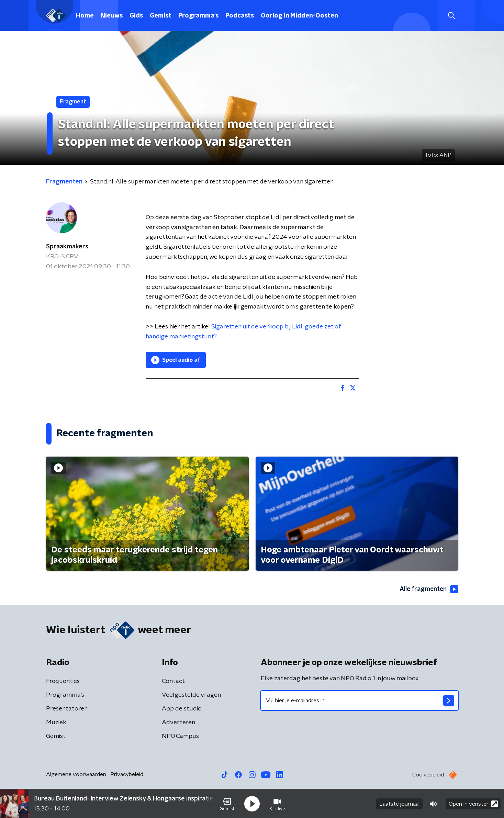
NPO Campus (180, 736)
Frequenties (63, 681)
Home (85, 16)
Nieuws (112, 16)
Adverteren (178, 722)
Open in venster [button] (473, 803)
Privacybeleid (127, 774)
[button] (227, 804)
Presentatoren (67, 709)
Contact (173, 681)
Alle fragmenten (428, 589)
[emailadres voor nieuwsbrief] (360, 701)
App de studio (182, 709)
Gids (136, 16)
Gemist (161, 16)
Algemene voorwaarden (76, 774)
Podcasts (240, 16)
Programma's (198, 16)
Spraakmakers (67, 247)
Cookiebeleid (428, 775)
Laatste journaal (399, 804)
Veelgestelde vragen (191, 695)
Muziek (56, 722)
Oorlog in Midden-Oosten (299, 16)
